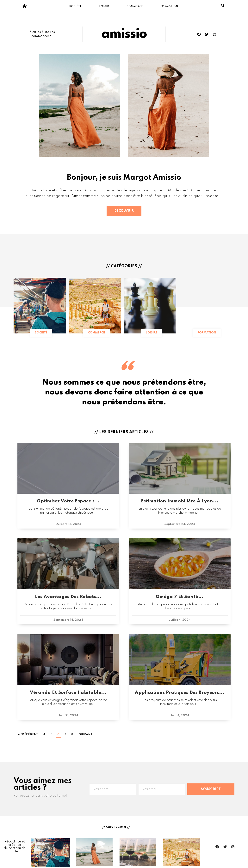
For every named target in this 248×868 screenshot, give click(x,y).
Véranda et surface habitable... (68, 693)
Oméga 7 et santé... (180, 597)
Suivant (86, 734)
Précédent (28, 734)
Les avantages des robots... (68, 597)
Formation (169, 6)
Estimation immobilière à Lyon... (180, 501)
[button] (124, 211)
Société (75, 6)
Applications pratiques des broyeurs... (180, 693)
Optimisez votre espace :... (68, 501)
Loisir (104, 6)
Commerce (135, 6)
